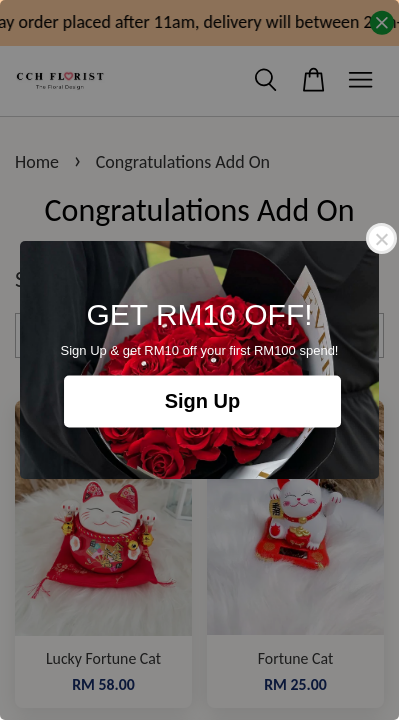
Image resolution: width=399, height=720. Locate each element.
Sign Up (203, 402)
